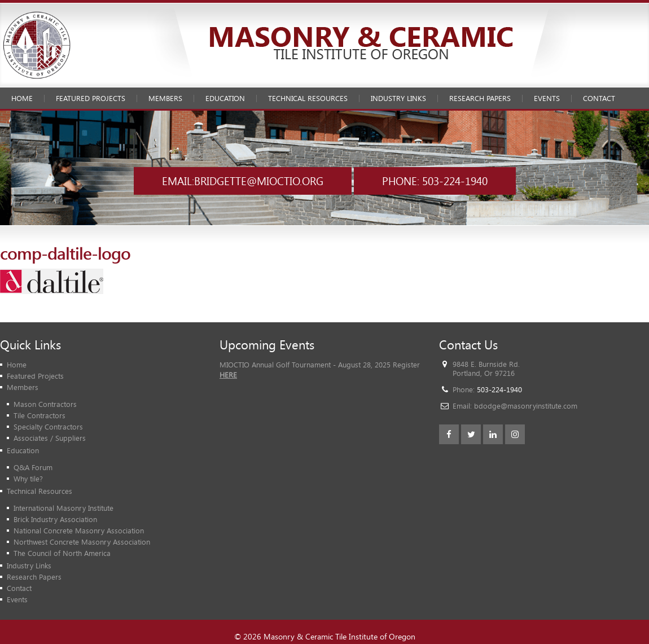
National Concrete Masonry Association (79, 531)
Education (225, 98)
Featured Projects (91, 98)
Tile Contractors (40, 415)
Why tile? (28, 479)
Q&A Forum (33, 467)
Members (165, 98)
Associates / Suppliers (50, 438)
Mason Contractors (45, 404)
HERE (228, 375)
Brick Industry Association (55, 519)
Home (22, 98)
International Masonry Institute (63, 508)
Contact (599, 98)
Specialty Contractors (48, 427)
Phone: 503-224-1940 (435, 181)
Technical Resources (308, 98)
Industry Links (398, 98)
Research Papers (480, 98)
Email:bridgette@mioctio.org (243, 181)
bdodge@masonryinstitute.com (526, 406)
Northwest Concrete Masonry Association (82, 542)
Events (547, 98)
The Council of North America (62, 553)
